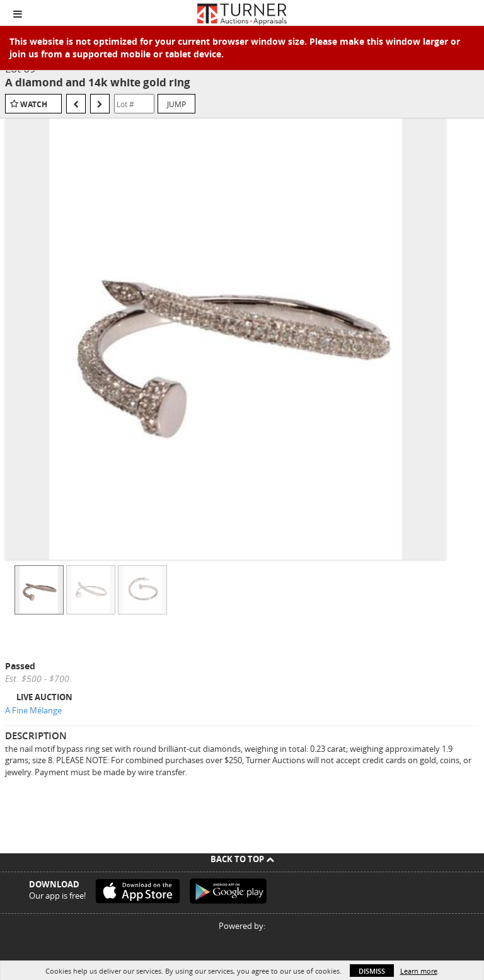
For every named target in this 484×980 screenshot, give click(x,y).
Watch (34, 104)
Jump (176, 104)
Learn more (419, 971)
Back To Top (242, 859)
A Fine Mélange (33, 710)
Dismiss (372, 971)
